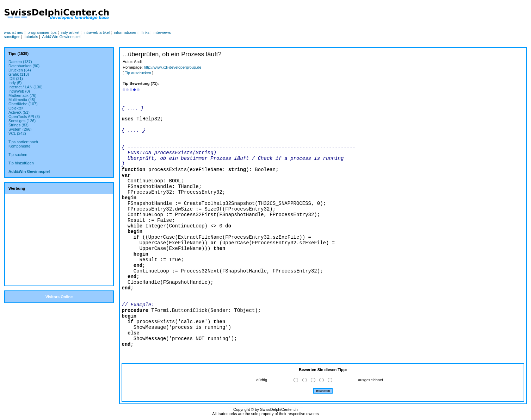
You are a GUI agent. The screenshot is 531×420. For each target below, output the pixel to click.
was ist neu (14, 32)
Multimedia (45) (22, 100)
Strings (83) (18, 125)
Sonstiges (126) (22, 121)
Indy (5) (15, 83)
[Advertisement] (260, 14)
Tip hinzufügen (21, 163)
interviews (162, 32)
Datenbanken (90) (24, 66)
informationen (126, 32)
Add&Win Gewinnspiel (61, 37)
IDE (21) (16, 79)
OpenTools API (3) (24, 117)
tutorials (32, 37)
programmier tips (42, 32)
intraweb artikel (97, 32)
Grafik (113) (19, 74)
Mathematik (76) (22, 95)
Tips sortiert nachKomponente (23, 144)
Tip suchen (18, 155)
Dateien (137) (20, 62)
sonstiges (12, 37)
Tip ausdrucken (138, 73)
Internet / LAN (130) (26, 87)
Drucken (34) (20, 70)
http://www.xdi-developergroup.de (172, 67)
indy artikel (70, 32)
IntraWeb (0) (19, 91)
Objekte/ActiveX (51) (19, 110)
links (146, 32)
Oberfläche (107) (23, 104)
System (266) (20, 129)
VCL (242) (17, 133)
